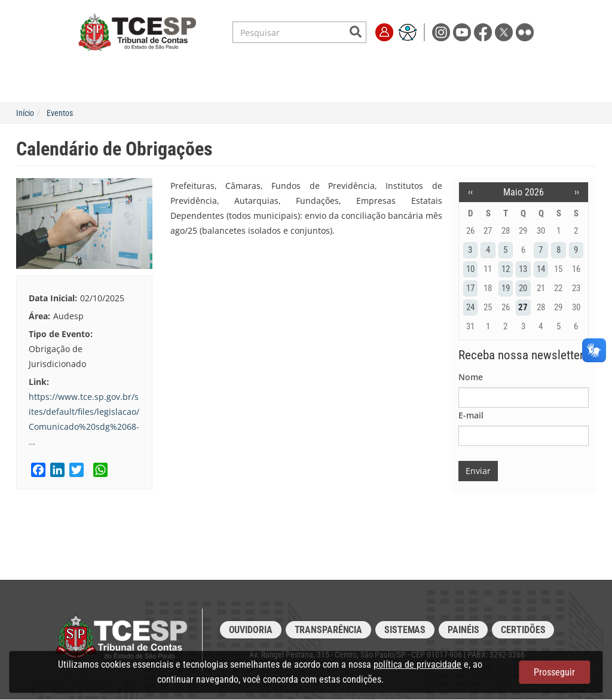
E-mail (471, 415)
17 (470, 288)
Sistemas (405, 630)
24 (470, 307)
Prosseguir (554, 672)
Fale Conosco (524, 66)
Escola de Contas (330, 66)
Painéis (463, 630)
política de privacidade (417, 664)
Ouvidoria (251, 630)
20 (523, 288)
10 (470, 269)
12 (506, 269)
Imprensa (466, 66)
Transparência (406, 66)
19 (506, 288)
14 (541, 269)
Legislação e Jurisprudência (227, 66)
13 (523, 269)
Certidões (523, 630)
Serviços (141, 66)
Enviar (478, 471)
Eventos (60, 113)
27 (523, 307)
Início (25, 113)
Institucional (83, 66)
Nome (471, 377)
